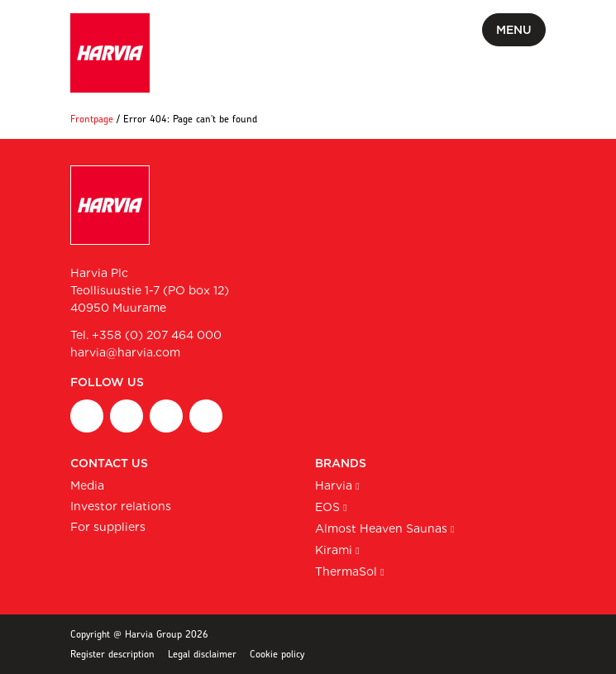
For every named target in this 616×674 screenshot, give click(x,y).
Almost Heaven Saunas (381, 528)
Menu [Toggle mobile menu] (514, 30)
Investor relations (121, 506)
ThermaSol (346, 571)
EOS (327, 507)
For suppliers (108, 527)
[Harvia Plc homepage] (110, 53)
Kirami (334, 550)
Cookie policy (277, 654)
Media (87, 485)
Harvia (334, 485)
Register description (112, 654)
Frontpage (92, 119)
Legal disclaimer (202, 654)
